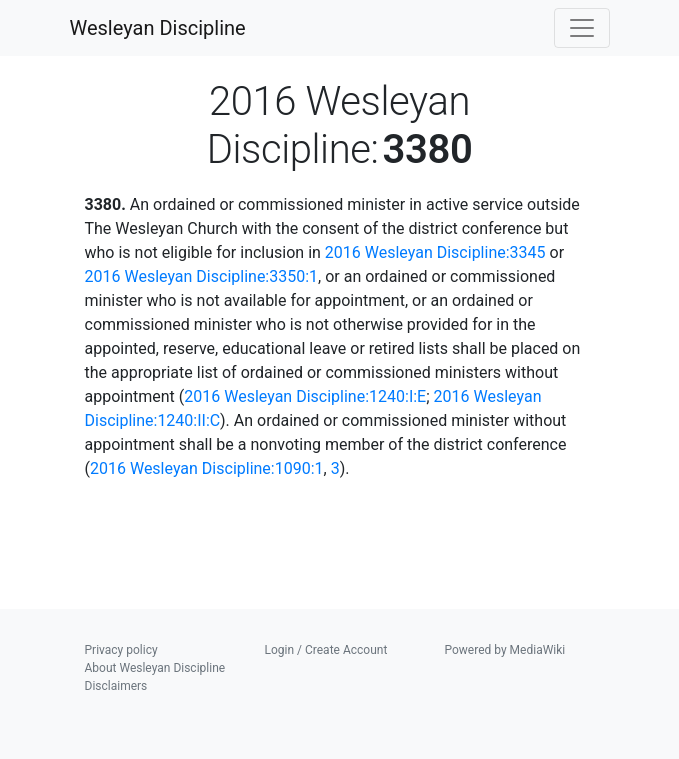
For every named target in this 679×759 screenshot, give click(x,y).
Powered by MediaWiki (505, 650)
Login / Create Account (326, 650)
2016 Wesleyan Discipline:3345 (435, 252)
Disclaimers (116, 686)
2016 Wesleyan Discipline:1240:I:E (305, 396)
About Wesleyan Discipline (155, 668)
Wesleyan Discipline (158, 28)
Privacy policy (121, 650)
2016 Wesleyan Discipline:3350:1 (202, 276)
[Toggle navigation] (582, 28)
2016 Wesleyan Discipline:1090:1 (207, 468)
